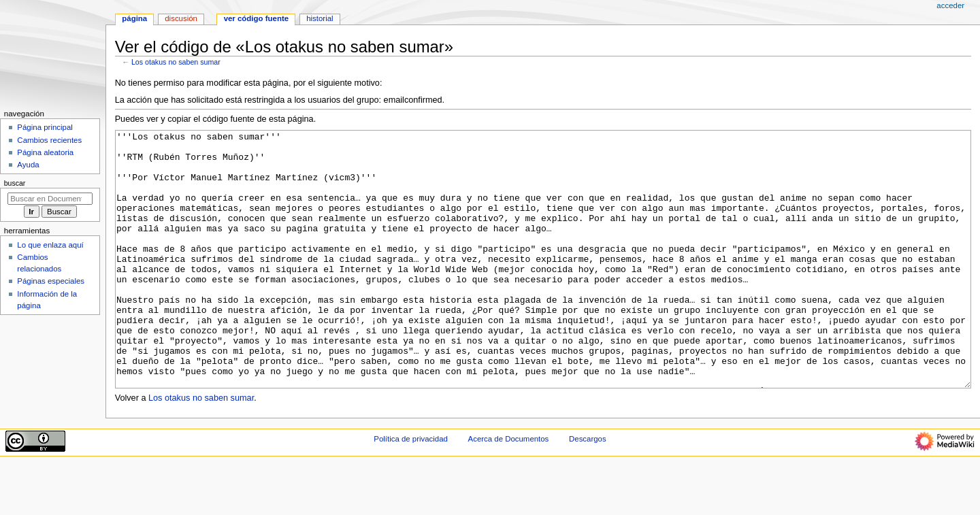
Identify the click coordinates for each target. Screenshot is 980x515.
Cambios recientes (49, 140)
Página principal (45, 127)
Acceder (950, 5)
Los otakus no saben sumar (176, 62)
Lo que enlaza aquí (50, 245)
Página (134, 18)
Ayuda (28, 165)
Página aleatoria (45, 152)
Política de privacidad (411, 490)
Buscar (15, 183)
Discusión (181, 18)
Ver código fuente (256, 18)
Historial (320, 18)
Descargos (588, 490)
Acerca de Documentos (509, 490)
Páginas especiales (51, 281)
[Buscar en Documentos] (50, 199)
